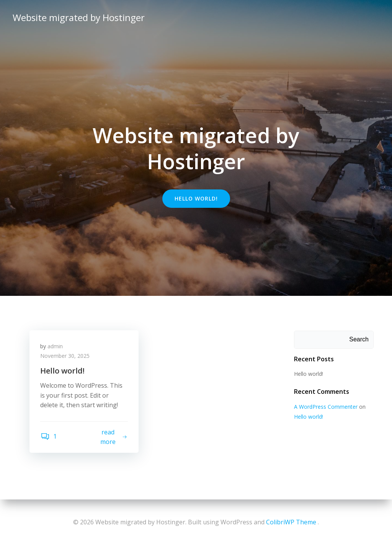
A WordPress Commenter (325, 407)
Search (359, 340)
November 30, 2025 (66, 357)
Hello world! (308, 374)
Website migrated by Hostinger (78, 17)
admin (56, 347)
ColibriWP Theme (291, 522)
